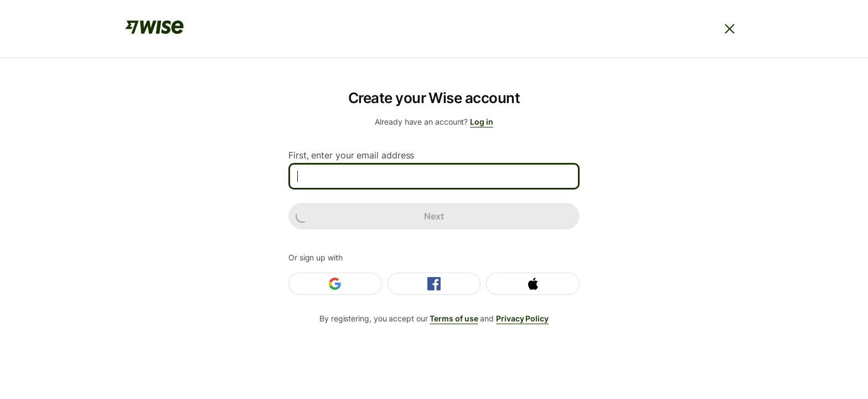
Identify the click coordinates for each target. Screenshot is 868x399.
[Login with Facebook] (434, 284)
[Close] (730, 29)
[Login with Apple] (533, 284)
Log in (482, 122)
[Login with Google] (335, 284)
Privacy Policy (522, 318)
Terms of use (454, 318)
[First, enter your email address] (434, 176)
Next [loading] (370, 216)
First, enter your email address (351, 155)
